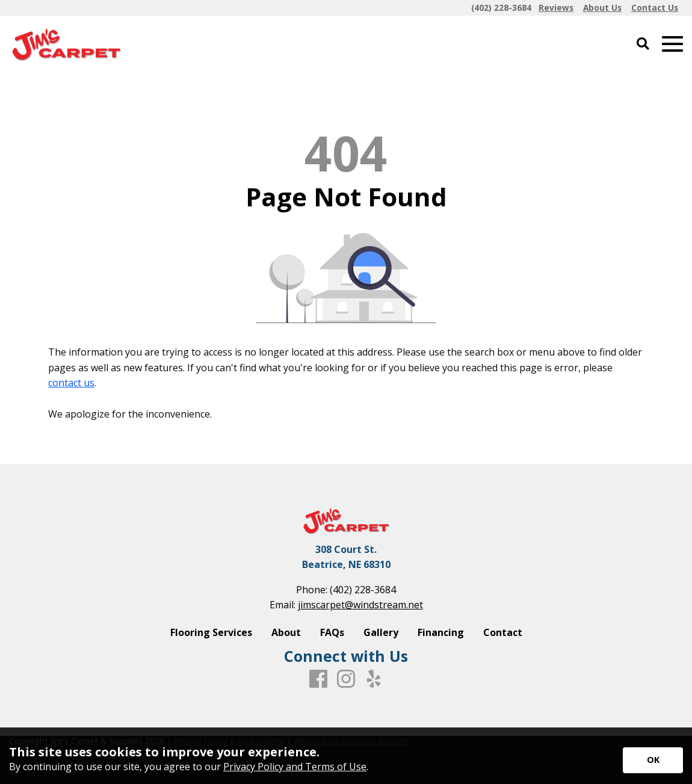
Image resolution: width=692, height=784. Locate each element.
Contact (503, 632)
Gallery (381, 632)
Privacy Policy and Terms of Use (295, 767)
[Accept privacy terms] (653, 760)
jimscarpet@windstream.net (360, 605)
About (286, 632)
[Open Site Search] (643, 44)
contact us (71, 383)
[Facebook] (318, 679)
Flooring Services (211, 632)
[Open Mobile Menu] (672, 44)
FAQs (332, 632)
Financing (441, 632)
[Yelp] (374, 679)
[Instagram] (346, 679)
